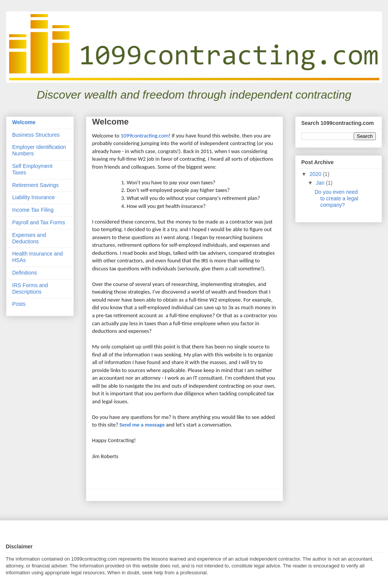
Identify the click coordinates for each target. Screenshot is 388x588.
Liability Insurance (33, 197)
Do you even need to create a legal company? (336, 198)
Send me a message (142, 425)
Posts (19, 304)
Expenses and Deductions (29, 238)
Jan (321, 183)
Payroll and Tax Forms (39, 222)
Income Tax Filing (33, 210)
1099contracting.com (145, 136)
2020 (316, 174)
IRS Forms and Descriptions (30, 288)
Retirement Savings (35, 185)
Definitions (25, 273)
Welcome (24, 122)
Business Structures (36, 135)
